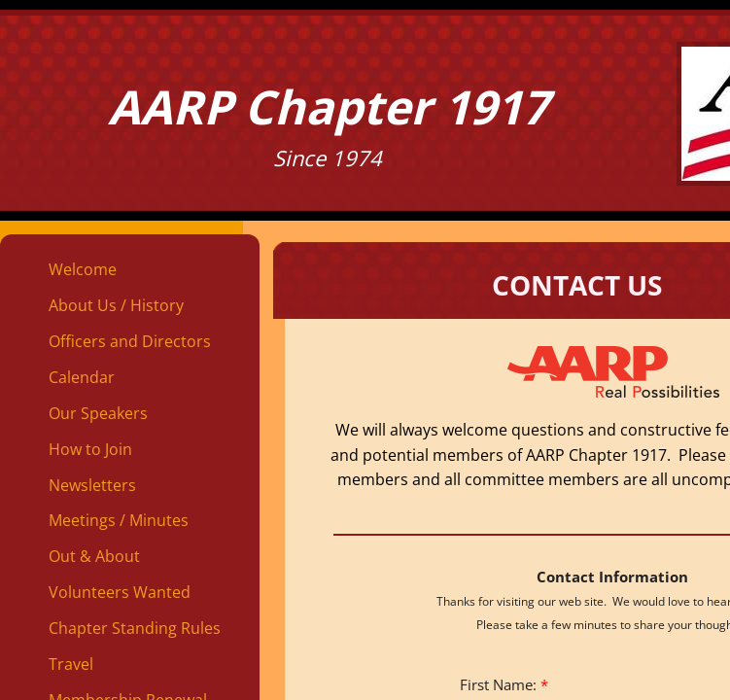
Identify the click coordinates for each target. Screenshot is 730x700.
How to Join (90, 449)
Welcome (83, 269)
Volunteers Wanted (120, 592)
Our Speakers (98, 413)
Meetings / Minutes (119, 520)
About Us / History (116, 305)
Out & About (94, 556)
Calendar (82, 377)
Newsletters (92, 485)
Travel (71, 664)
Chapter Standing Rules (135, 628)
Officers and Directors (130, 341)
